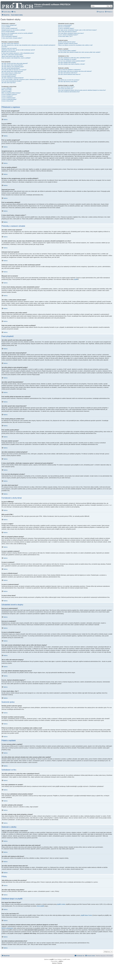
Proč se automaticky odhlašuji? (9, 36)
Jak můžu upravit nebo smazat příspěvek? (12, 65)
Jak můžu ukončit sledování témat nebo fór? (69, 74)
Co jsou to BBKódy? (7, 88)
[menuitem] (14, 12)
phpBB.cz (61, 961)
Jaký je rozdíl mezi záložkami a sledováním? (69, 70)
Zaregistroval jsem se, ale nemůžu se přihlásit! (13, 30)
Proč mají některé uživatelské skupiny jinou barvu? (71, 33)
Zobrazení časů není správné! (9, 48)
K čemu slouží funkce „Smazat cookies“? (12, 38)
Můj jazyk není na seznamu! (9, 51)
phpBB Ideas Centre (86, 915)
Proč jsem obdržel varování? (9, 76)
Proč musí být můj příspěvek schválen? (12, 81)
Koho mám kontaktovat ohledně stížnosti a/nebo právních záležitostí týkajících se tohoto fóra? (82, 90)
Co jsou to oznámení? (7, 96)
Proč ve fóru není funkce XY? (66, 89)
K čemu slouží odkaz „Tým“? (65, 36)
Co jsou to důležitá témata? (8, 98)
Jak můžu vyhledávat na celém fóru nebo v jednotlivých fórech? (74, 58)
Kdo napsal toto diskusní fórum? (66, 87)
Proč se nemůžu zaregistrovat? (9, 28)
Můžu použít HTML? (7, 90)
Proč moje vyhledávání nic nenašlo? (67, 59)
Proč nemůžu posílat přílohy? (9, 75)
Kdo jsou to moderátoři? (64, 27)
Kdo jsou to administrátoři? (65, 25)
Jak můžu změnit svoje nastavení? (10, 43)
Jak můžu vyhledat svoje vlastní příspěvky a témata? (72, 64)
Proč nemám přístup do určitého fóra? (11, 73)
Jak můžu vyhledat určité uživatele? (67, 62)
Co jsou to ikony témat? (8, 101)
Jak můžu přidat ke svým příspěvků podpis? (13, 67)
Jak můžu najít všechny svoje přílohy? (68, 82)
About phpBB (40, 906)
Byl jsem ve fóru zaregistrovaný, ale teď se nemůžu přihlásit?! (17, 33)
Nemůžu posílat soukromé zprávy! (67, 42)
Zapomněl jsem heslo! (7, 35)
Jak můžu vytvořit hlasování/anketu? (11, 68)
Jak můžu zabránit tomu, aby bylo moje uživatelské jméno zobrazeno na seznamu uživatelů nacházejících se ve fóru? (28, 46)
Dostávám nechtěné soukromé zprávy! (68, 43)
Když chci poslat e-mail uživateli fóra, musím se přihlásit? (16, 58)
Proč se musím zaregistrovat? (9, 25)
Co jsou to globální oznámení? (9, 95)
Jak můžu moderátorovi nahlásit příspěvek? (13, 78)
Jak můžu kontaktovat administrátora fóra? (69, 92)
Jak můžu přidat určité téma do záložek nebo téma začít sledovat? (75, 71)
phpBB (76, 279)
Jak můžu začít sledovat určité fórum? (68, 73)
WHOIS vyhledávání (7, 928)
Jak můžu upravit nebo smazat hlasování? (12, 71)
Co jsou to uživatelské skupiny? (66, 28)
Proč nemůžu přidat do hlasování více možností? (14, 70)
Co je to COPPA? (6, 27)
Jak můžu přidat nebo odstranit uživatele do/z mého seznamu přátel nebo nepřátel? (79, 52)
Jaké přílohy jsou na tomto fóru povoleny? (69, 80)
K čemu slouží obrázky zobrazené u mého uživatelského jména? (18, 53)
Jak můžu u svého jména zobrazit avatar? (12, 55)
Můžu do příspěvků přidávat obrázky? (11, 93)
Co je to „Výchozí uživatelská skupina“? (68, 35)
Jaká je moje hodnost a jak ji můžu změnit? (13, 56)
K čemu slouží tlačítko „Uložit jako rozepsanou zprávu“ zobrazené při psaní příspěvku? (23, 79)
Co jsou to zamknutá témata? (9, 99)
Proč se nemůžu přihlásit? (8, 32)
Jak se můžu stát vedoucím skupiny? (68, 32)
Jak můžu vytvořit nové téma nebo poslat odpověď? (15, 63)
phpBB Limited (61, 904)
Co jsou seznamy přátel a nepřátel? (67, 51)
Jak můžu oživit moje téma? (9, 83)
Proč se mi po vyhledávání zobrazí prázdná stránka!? (72, 61)
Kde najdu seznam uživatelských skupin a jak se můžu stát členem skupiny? (77, 30)
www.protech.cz (38, 6)
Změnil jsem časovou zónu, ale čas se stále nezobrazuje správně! (18, 50)
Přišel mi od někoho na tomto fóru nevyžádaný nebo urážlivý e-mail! (75, 45)
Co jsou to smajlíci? (7, 91)
